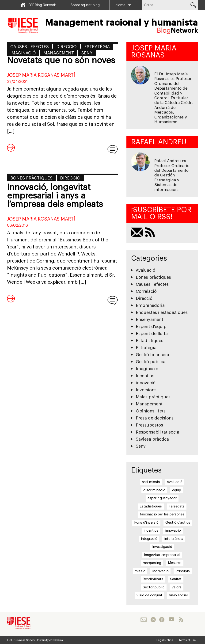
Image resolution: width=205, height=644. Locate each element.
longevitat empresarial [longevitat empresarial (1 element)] (162, 555)
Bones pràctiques (31, 178)
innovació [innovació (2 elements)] (173, 531)
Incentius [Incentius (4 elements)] (151, 531)
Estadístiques (150, 341)
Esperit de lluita (152, 334)
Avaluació (146, 270)
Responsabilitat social (158, 432)
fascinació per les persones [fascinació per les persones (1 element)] (162, 514)
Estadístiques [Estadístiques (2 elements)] (151, 506)
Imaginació (23, 53)
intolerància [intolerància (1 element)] (174, 539)
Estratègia (97, 47)
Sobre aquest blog (85, 5)
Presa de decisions (155, 418)
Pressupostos (149, 425)
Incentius (145, 376)
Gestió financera (152, 355)
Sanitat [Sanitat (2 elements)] (176, 579)
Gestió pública (151, 362)
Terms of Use (187, 640)
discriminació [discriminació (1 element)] (154, 490)
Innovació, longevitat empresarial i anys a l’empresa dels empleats (55, 196)
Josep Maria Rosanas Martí (41, 75)
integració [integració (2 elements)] (149, 539)
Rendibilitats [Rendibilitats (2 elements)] (153, 579)
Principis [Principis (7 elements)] (183, 571)
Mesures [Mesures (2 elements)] (175, 563)
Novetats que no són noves (61, 61)
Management (59, 53)
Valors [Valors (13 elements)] (177, 587)
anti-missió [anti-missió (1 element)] (151, 482)
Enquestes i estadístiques (162, 312)
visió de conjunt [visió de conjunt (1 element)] (149, 595)
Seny (87, 53)
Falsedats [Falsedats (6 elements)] (177, 506)
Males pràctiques (153, 397)
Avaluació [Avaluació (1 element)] (175, 482)
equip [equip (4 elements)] (177, 490)
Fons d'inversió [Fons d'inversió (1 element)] (146, 523)
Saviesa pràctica (152, 439)
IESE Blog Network (42, 5)
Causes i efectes (30, 47)
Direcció (66, 47)
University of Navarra (49, 640)
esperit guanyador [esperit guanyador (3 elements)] (162, 498)
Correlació (146, 291)
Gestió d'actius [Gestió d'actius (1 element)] (178, 523)
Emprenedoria (150, 305)
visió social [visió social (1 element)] (178, 595)
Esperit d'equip (151, 327)
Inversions (146, 390)
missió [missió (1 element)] (140, 571)
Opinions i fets (151, 411)
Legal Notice (165, 640)
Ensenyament (150, 320)
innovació (146, 383)
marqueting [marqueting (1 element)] (152, 563)
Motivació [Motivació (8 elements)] (160, 571)
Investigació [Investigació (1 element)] (162, 547)
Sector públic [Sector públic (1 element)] (154, 587)
